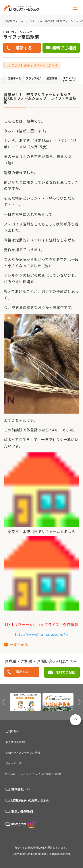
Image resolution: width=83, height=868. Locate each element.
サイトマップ (14, 763)
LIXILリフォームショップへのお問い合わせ (36, 774)
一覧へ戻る (19, 644)
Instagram (23, 824)
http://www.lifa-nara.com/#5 (42, 634)
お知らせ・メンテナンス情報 (23, 753)
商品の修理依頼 (22, 812)
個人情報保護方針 (16, 742)
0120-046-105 (22, 672)
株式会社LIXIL (21, 789)
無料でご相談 (64, 48)
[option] (25, 702)
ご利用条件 (12, 732)
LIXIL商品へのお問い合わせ (31, 800)
